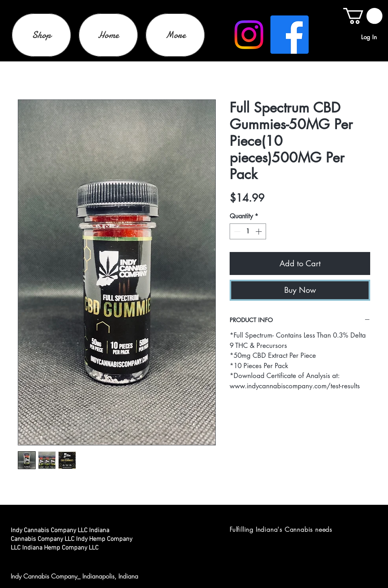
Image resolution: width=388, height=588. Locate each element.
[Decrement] (236, 231)
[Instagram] (249, 35)
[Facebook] (290, 35)
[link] (363, 16)
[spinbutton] (248, 231)
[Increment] (259, 231)
